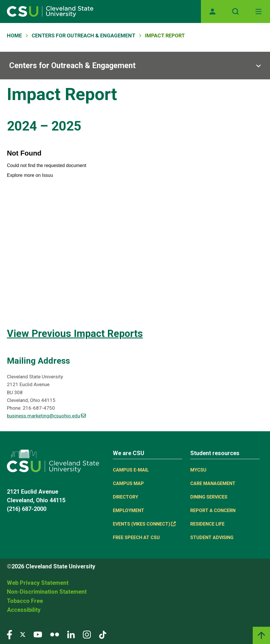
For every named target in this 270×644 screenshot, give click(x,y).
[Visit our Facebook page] (9, 634)
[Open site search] (235, 11)
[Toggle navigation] (258, 11)
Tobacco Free (25, 601)
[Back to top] (261, 635)
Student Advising (212, 537)
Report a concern (213, 510)
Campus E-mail (131, 470)
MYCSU (198, 470)
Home (14, 36)
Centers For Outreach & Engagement (83, 36)
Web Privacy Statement (38, 583)
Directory (126, 497)
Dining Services (209, 497)
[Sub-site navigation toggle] (135, 66)
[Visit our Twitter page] (23, 634)
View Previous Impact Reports (75, 333)
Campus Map (128, 483)
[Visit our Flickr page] (55, 634)
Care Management (213, 483)
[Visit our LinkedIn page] (71, 634)
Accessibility (24, 610)
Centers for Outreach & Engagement (72, 66)
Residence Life (207, 524)
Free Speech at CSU (136, 537)
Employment (129, 510)
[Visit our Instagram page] (87, 634)
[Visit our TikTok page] (103, 634)
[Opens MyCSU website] (212, 11)
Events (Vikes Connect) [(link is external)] (144, 524)
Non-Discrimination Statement (47, 592)
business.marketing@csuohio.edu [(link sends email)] (46, 416)
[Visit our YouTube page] (38, 634)
